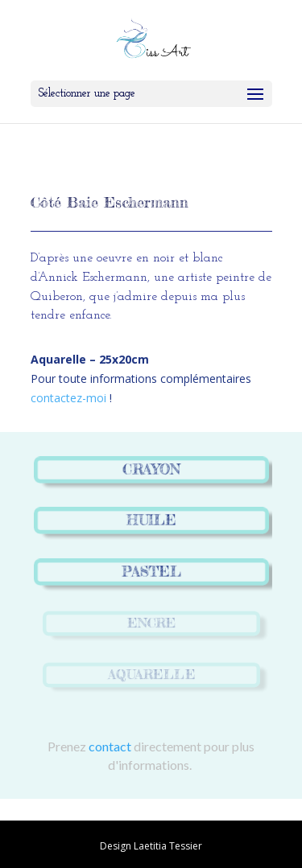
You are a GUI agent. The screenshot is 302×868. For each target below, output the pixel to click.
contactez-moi (68, 398)
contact (110, 746)
